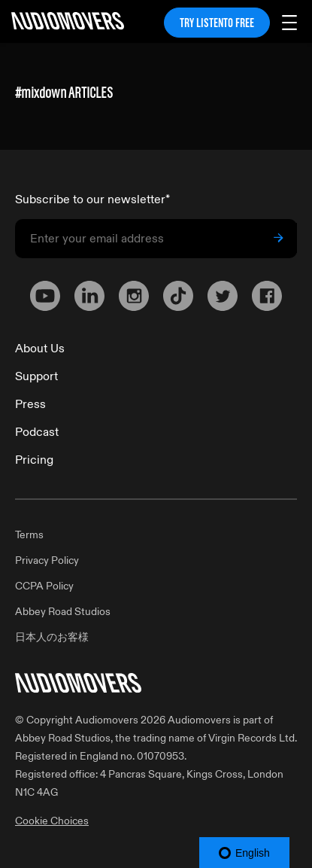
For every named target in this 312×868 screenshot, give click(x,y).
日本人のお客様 (52, 637)
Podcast (37, 432)
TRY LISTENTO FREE (217, 23)
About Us (40, 349)
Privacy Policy (47, 560)
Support (36, 376)
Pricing (34, 460)
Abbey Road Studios (63, 612)
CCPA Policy (44, 586)
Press (30, 404)
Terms (29, 535)
